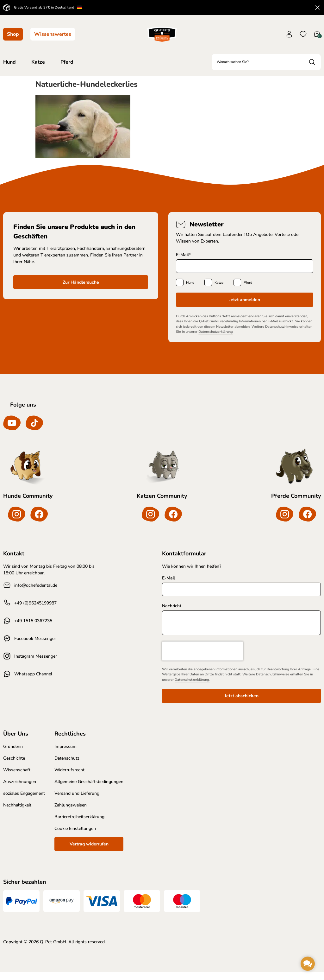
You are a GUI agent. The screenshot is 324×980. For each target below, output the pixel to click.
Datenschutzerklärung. (192, 688)
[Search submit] (312, 62)
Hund (190, 283)
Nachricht (172, 614)
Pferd (248, 283)
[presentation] (202, 659)
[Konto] (289, 34)
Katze (219, 283)
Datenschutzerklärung (215, 332)
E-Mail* (183, 255)
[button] (308, 964)
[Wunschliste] (303, 34)
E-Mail (168, 586)
